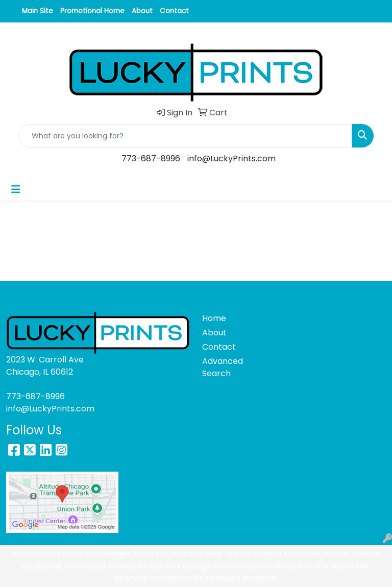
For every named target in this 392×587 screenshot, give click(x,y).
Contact (174, 11)
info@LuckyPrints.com (231, 158)
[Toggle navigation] (16, 189)
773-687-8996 (151, 158)
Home (214, 318)
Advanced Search (220, 367)
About (142, 11)
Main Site (38, 11)
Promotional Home (92, 11)
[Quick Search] (185, 136)
